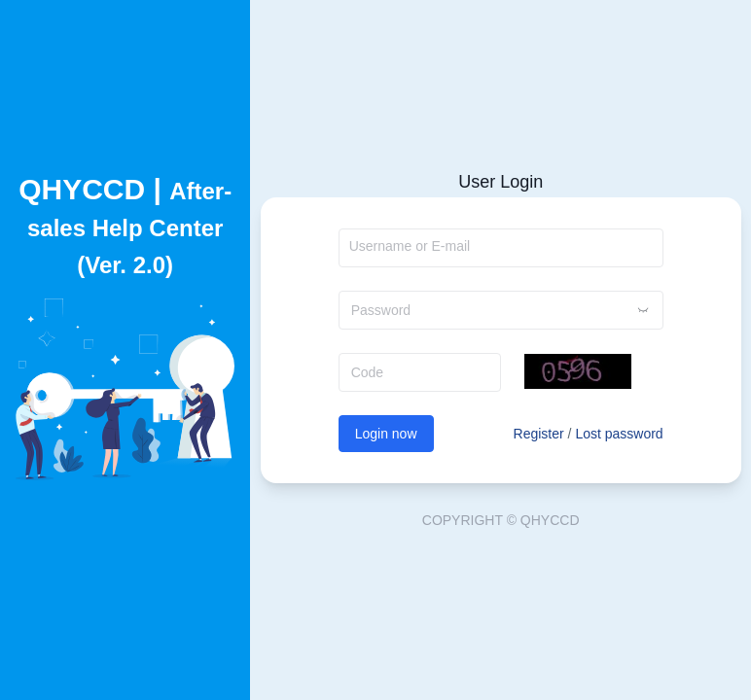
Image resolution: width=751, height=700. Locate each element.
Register (539, 434)
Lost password (619, 434)
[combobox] (501, 248)
